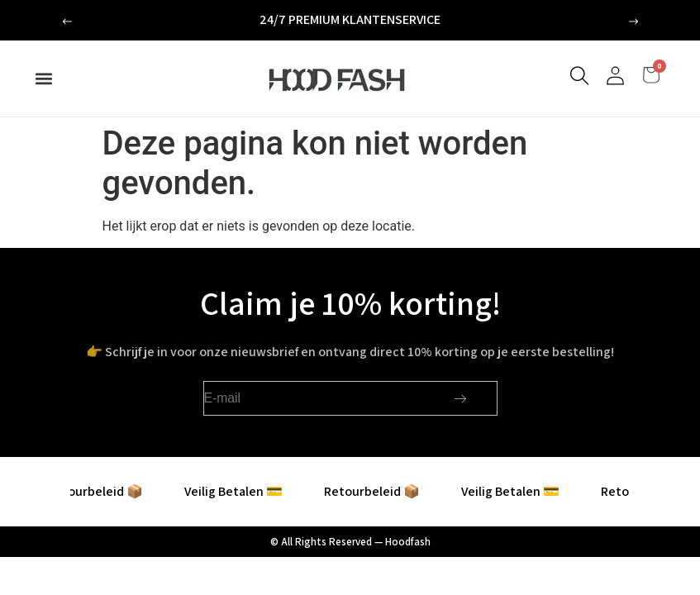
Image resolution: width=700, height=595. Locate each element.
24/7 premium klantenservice (350, 19)
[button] (67, 22)
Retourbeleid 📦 (108, 491)
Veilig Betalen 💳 (247, 491)
